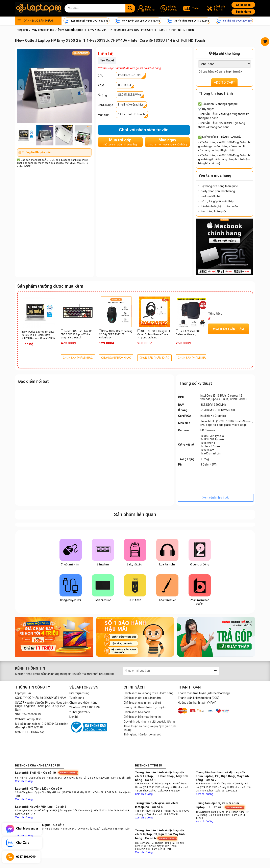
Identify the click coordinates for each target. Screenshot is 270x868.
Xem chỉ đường (24, 781)
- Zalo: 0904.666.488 (118, 811)
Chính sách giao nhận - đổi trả (142, 703)
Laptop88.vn (23, 693)
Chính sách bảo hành (137, 712)
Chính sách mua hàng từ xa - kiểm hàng (149, 693)
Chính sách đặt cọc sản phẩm (142, 698)
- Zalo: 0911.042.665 (105, 792)
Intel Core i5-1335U (130, 75)
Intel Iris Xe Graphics (131, 105)
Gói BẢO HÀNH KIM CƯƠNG (217, 123)
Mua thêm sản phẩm (228, 329)
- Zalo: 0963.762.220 (168, 791)
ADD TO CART (224, 82)
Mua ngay (167, 142)
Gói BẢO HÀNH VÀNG (213, 114)
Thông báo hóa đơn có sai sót (142, 734)
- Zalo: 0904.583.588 (112, 829)
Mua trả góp (120, 142)
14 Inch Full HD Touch (131, 114)
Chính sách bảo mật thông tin (142, 717)
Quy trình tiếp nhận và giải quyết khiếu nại (150, 722)
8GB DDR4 (125, 85)
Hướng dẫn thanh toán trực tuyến (145, 707)
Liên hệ (74, 717)
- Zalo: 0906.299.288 (98, 778)
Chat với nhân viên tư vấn (144, 130)
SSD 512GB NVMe (130, 95)
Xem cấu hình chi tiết (216, 498)
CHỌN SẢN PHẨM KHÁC (78, 358)
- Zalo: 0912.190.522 (226, 791)
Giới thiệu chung (79, 693)
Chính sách (243, 5)
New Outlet (107, 60)
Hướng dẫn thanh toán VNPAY (197, 703)
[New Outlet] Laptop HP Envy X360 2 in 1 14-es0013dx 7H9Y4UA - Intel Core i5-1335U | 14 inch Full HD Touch (39, 335)
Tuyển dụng (243, 12)
